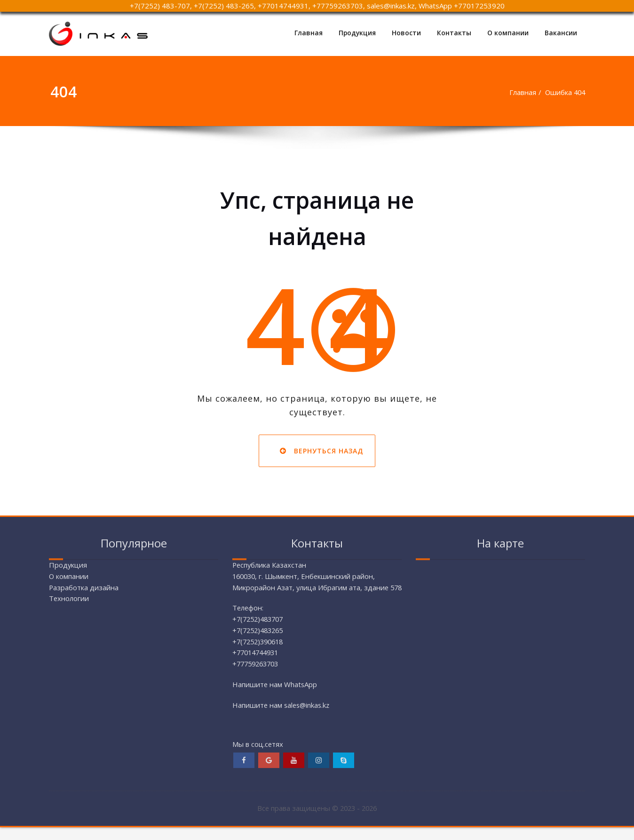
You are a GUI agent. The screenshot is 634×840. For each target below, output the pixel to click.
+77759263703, (339, 6)
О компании (508, 33)
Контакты (454, 33)
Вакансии (561, 33)
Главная (308, 33)
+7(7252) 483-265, (225, 6)
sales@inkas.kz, (393, 6)
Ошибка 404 (564, 92)
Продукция (357, 33)
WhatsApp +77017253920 (462, 6)
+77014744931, (284, 6)
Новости (406, 33)
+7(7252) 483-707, (161, 6)
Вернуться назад (317, 451)
